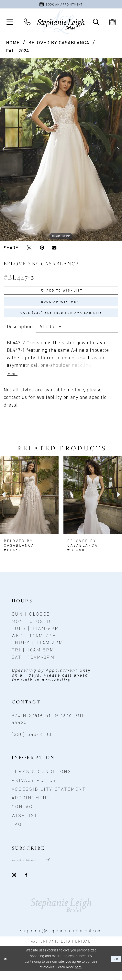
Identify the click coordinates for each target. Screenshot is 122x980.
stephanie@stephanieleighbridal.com (61, 940)
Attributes (51, 333)
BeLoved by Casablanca (59, 44)
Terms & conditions (42, 779)
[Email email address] (35, 868)
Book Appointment (61, 306)
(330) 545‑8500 (32, 742)
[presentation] (29, 503)
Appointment (31, 806)
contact (24, 815)
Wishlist (25, 823)
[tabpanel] (61, 151)
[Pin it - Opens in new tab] (42, 249)
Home (13, 44)
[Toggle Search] (96, 23)
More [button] (14, 381)
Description (20, 333)
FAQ (17, 832)
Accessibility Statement (49, 797)
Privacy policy (34, 788)
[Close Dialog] (6, 967)
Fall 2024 (18, 52)
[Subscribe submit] (54, 868)
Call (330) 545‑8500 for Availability (61, 319)
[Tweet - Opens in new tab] (29, 249)
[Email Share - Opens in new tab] (54, 249)
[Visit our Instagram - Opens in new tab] (14, 884)
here (78, 976)
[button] (10, 23)
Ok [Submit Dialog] (115, 967)
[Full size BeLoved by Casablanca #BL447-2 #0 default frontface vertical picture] (61, 151)
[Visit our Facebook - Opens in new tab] (27, 884)
